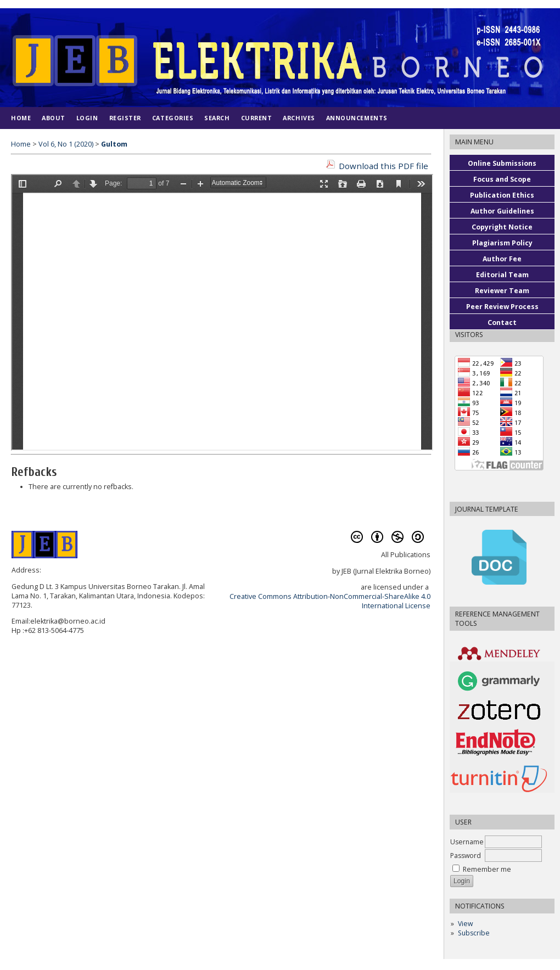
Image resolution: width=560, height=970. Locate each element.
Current (257, 118)
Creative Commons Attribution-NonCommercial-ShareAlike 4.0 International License (330, 601)
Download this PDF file (383, 166)
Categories (173, 118)
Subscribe (474, 933)
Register (125, 118)
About (54, 118)
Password (466, 856)
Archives (299, 118)
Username (467, 842)
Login (87, 118)
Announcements (357, 118)
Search (217, 118)
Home (21, 118)
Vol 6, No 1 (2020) (66, 144)
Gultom (114, 144)
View (465, 924)
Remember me (487, 869)
